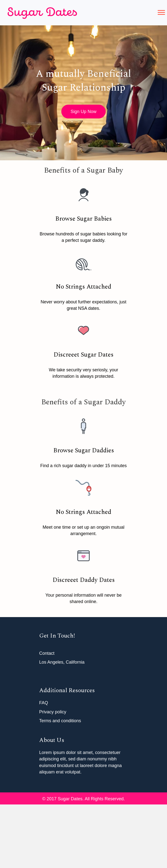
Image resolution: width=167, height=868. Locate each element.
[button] (161, 13)
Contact (47, 653)
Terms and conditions (60, 721)
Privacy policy (53, 712)
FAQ (44, 703)
